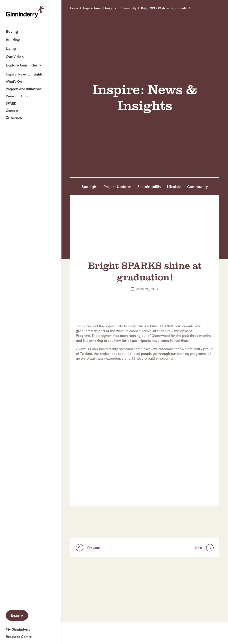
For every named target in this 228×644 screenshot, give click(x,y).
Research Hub (17, 96)
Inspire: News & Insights (24, 74)
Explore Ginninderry (23, 65)
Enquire (17, 615)
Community (128, 8)
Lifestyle (174, 186)
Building (13, 40)
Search (14, 118)
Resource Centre (19, 637)
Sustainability (149, 186)
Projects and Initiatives (24, 89)
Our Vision (15, 57)
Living (11, 48)
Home (74, 8)
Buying (12, 32)
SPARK (11, 103)
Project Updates (117, 186)
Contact (12, 111)
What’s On (14, 81)
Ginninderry (25, 12)
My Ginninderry (18, 629)
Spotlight (90, 186)
